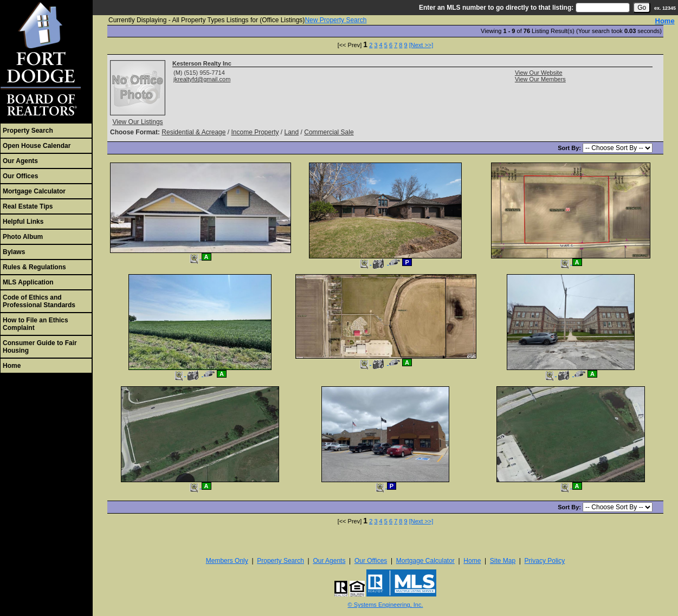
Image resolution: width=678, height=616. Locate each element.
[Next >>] (421, 45)
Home (12, 366)
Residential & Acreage (193, 132)
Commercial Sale (329, 132)
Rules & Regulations (34, 267)
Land (292, 132)
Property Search (28, 131)
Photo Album (23, 237)
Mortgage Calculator (34, 191)
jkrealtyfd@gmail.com (202, 79)
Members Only (227, 561)
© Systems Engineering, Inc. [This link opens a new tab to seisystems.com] (386, 605)
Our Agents (20, 161)
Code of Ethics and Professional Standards (39, 301)
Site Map (503, 561)
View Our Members (540, 79)
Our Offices (20, 176)
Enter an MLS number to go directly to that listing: (496, 8)
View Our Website (539, 73)
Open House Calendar (37, 146)
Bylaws (14, 252)
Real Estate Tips (28, 206)
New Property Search (335, 20)
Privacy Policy (545, 561)
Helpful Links (23, 222)
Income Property (255, 132)
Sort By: (570, 148)
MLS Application (28, 282)
